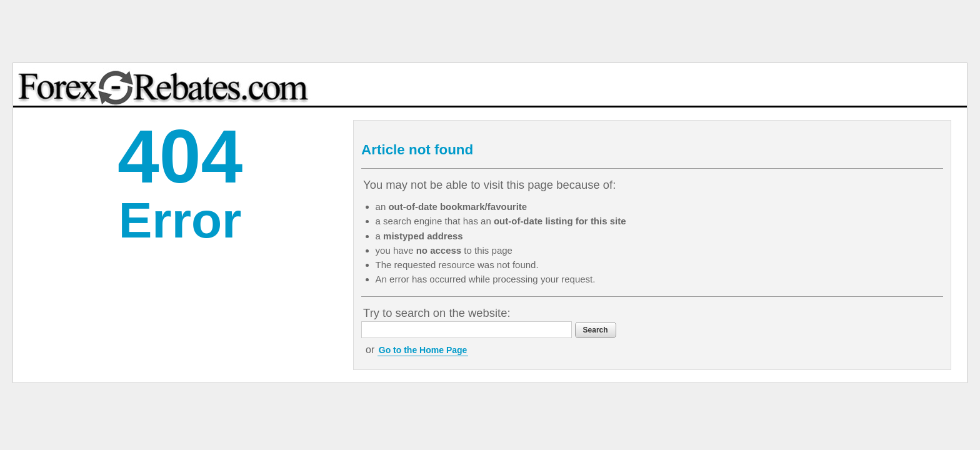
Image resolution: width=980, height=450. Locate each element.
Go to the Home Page (498, 350)
